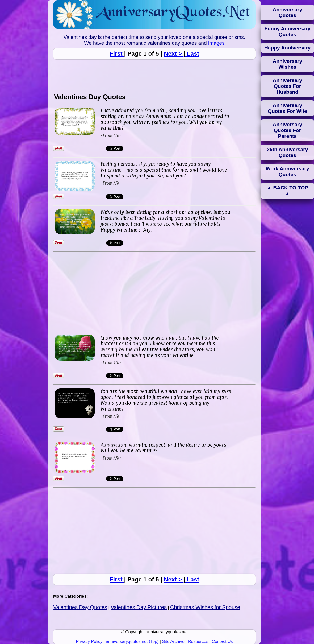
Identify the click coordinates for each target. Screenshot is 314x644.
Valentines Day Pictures (139, 607)
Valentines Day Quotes (80, 607)
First (117, 54)
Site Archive (173, 641)
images (216, 43)
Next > (174, 54)
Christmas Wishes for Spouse (205, 607)
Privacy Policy (90, 641)
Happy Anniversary (287, 48)
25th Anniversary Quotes (288, 152)
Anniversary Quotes (288, 12)
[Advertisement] (154, 76)
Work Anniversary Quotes (287, 172)
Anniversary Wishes (288, 64)
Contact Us (222, 641)
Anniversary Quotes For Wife (287, 108)
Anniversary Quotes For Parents (288, 130)
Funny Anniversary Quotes (287, 32)
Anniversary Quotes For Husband (288, 86)
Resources (198, 641)
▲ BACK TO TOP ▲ (287, 191)
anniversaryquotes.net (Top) (132, 641)
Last (192, 54)
